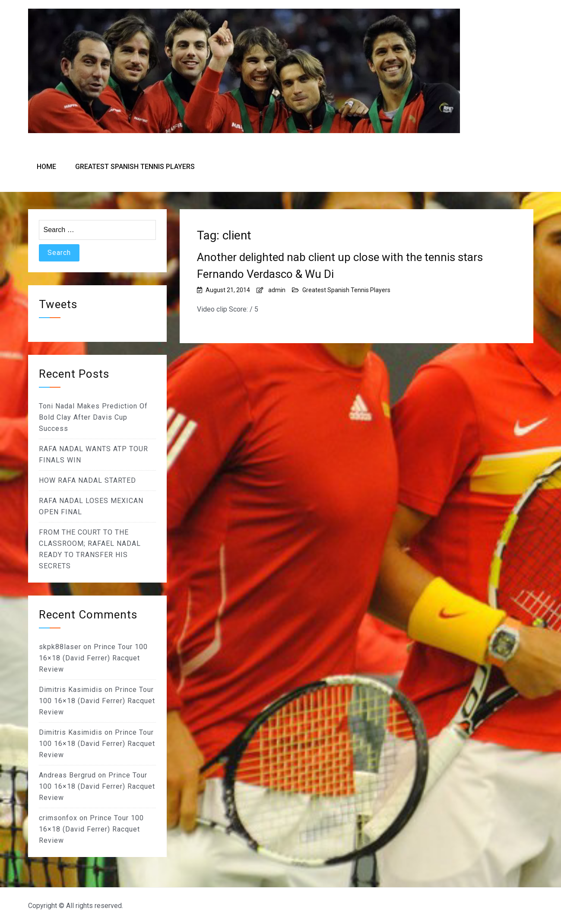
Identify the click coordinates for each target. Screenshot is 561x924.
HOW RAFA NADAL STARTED (87, 480)
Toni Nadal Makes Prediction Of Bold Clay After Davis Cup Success (93, 417)
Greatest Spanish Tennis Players (135, 167)
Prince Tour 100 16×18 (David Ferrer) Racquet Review (93, 658)
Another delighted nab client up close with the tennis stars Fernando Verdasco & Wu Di (340, 266)
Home (46, 167)
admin (277, 290)
